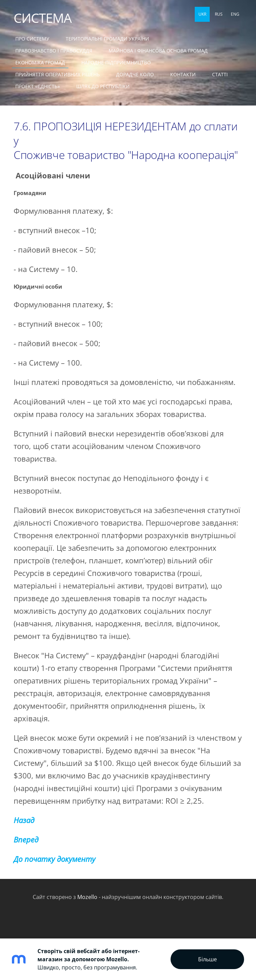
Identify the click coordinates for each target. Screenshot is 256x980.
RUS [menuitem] (219, 14)
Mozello (87, 897)
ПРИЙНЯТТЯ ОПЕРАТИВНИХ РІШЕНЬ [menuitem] (58, 74)
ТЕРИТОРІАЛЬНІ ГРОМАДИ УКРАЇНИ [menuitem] (107, 39)
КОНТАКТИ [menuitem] (183, 74)
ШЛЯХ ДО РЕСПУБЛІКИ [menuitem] (103, 86)
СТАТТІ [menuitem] (220, 74)
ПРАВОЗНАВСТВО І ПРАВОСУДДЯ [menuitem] (54, 51)
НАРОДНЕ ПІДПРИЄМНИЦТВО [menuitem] (116, 62)
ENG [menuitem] (235, 14)
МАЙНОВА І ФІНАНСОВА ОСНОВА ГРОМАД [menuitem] (158, 51)
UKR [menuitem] (202, 14)
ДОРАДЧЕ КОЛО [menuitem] (135, 74)
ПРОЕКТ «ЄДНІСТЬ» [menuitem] (38, 86)
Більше (207, 959)
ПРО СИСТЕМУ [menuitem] (32, 39)
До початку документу (54, 859)
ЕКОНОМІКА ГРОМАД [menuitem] (40, 62)
